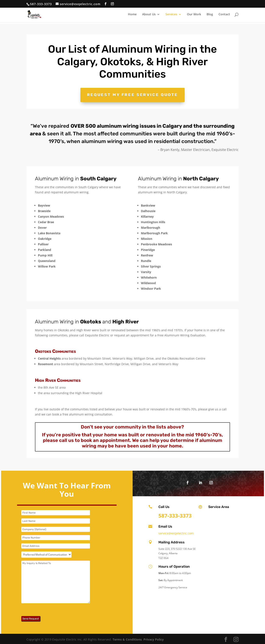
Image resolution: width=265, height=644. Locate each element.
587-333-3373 (41, 4)
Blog (210, 14)
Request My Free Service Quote (132, 94)
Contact (224, 14)
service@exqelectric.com (176, 532)
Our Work (194, 14)
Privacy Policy (154, 638)
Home (132, 14)
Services (171, 14)
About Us (149, 14)
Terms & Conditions (127, 638)
